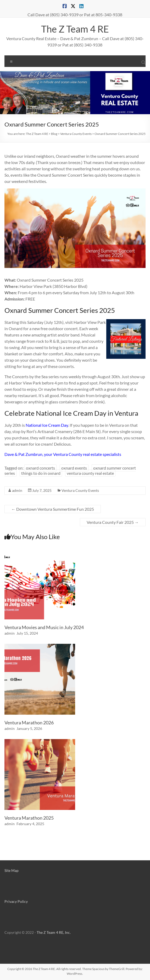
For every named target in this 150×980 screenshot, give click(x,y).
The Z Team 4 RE (75, 29)
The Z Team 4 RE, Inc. (54, 932)
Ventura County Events (80, 490)
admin (17, 490)
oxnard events (74, 468)
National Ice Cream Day (47, 425)
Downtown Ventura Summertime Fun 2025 (53, 509)
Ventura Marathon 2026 (29, 723)
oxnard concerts (40, 468)
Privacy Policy (16, 901)
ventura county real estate (90, 473)
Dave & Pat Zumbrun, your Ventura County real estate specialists (63, 454)
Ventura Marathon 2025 (29, 818)
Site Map (12, 870)
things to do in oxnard (41, 473)
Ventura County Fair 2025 (113, 522)
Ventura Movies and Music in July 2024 (44, 627)
